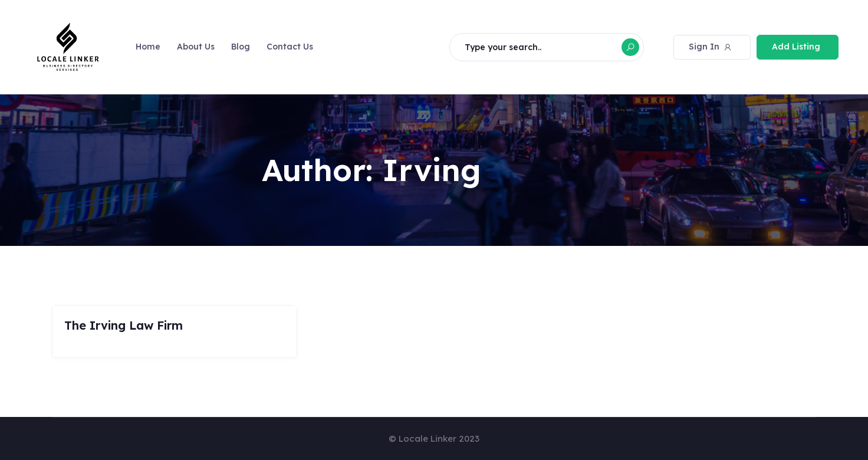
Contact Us (290, 47)
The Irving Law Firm (124, 325)
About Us (196, 47)
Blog (241, 47)
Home (148, 47)
